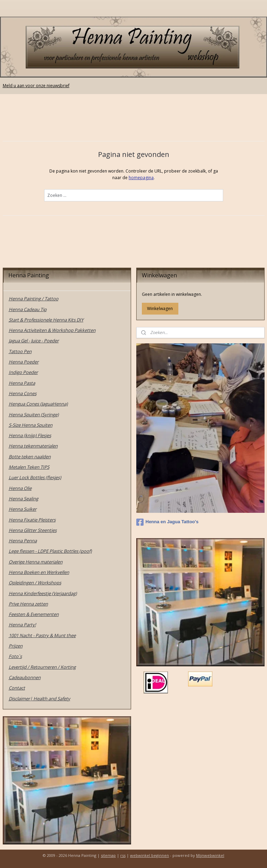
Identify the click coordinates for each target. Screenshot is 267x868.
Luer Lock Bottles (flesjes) (35, 477)
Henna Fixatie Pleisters (32, 520)
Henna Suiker (23, 509)
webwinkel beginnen (149, 855)
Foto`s (15, 656)
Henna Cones (23, 393)
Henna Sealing (23, 499)
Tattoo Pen (20, 351)
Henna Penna (23, 541)
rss (123, 855)
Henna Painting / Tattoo (34, 299)
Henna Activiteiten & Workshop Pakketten (52, 330)
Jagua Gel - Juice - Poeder (34, 341)
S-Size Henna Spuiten (31, 425)
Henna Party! (22, 625)
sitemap (108, 855)
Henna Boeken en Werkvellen (39, 572)
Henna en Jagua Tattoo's (167, 522)
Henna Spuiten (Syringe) (34, 415)
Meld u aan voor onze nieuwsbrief (36, 86)
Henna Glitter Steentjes (33, 530)
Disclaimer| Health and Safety (39, 699)
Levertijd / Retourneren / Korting (42, 667)
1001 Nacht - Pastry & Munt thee (42, 635)
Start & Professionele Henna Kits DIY (46, 320)
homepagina (141, 178)
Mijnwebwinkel (210, 855)
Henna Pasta (22, 383)
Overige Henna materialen (36, 562)
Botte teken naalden (30, 457)
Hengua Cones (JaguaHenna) (38, 404)
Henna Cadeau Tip (28, 309)
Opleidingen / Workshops (35, 583)
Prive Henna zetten (28, 604)
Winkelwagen (160, 308)
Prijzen (16, 646)
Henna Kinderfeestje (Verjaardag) (43, 593)
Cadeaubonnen (25, 677)
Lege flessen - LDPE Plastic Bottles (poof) (50, 551)
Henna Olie (20, 488)
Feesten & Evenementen (34, 614)
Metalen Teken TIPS (29, 467)
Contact (17, 688)
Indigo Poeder (23, 372)
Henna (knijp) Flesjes (30, 435)
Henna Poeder (24, 362)
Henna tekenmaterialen (33, 446)
